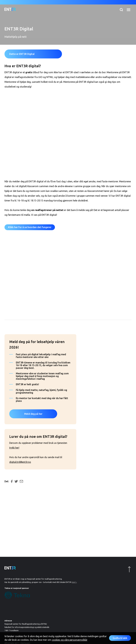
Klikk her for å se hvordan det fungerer (30, 227)
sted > (74, 582)
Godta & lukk (120, 638)
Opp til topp (129, 569)
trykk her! (14, 448)
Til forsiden (10, 9)
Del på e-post (21, 481)
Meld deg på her (33, 414)
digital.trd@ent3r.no (20, 462)
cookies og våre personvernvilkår (70, 640)
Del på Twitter (16, 481)
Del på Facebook (12, 481)
